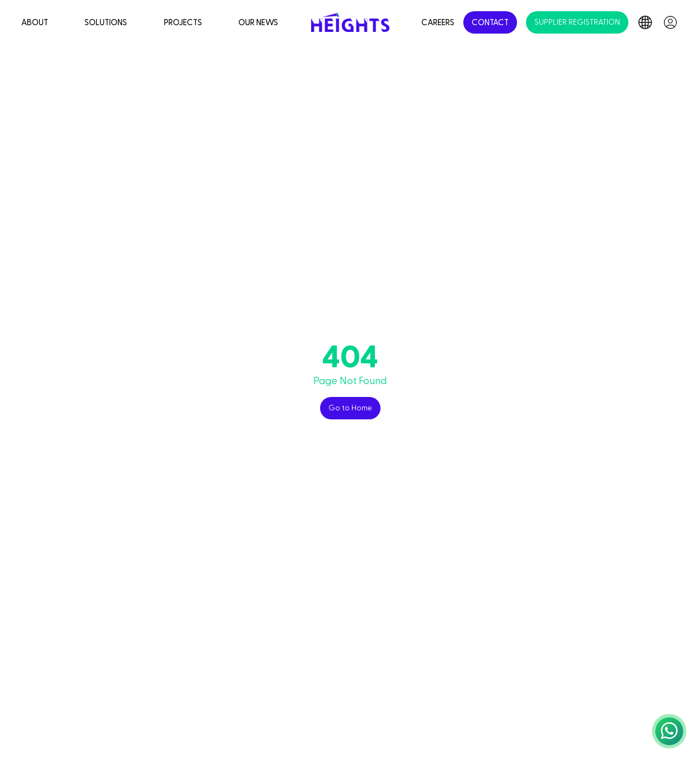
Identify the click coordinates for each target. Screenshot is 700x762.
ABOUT (35, 23)
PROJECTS (183, 23)
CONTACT (490, 23)
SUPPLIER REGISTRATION (577, 22)
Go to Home (350, 408)
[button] (669, 731)
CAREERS (438, 23)
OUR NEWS (258, 23)
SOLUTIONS (106, 23)
